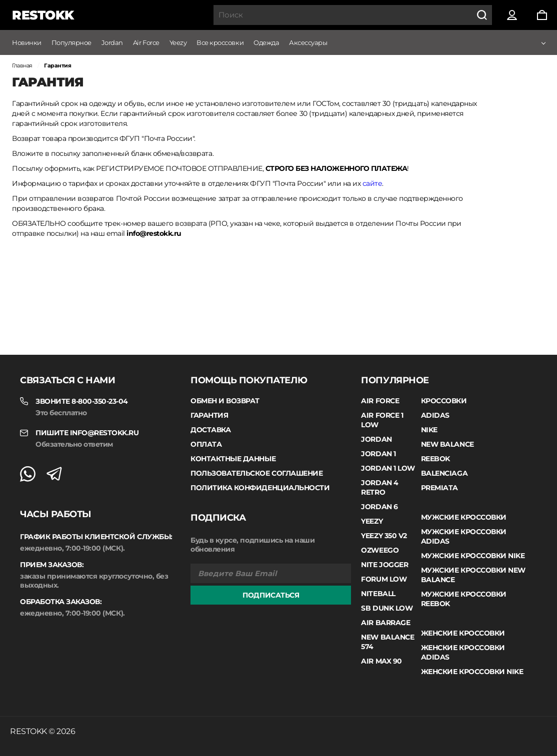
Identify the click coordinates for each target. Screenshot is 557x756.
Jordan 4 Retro (379, 487)
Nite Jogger (384, 565)
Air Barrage (385, 623)
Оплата (206, 444)
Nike (429, 430)
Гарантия (209, 415)
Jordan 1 (378, 454)
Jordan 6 (379, 507)
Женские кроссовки (463, 633)
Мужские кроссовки (464, 517)
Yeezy (178, 42)
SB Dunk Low (387, 608)
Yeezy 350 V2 (384, 536)
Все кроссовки (220, 42)
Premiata (439, 488)
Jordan (112, 42)
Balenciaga (444, 473)
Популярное (71, 42)
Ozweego (380, 550)
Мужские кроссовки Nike (473, 556)
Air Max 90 (381, 661)
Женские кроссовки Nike (472, 672)
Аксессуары (308, 42)
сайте (372, 183)
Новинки (27, 42)
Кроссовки (444, 401)
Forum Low (384, 579)
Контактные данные (233, 459)
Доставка (210, 430)
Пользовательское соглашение (256, 473)
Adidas (435, 415)
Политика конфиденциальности (260, 488)
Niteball (378, 594)
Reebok (435, 459)
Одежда (266, 42)
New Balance (447, 444)
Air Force (146, 42)
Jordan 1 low (388, 468)
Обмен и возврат (225, 401)
